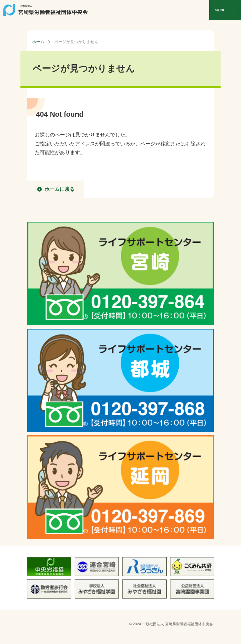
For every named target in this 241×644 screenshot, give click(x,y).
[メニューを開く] (225, 10)
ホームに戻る (60, 189)
